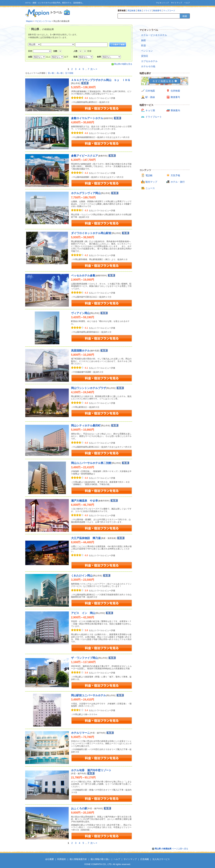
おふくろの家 (79, 808)
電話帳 (149, 175)
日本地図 (150, 91)
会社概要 (50, 859)
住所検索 (175, 91)
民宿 (143, 46)
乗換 (139, 11)
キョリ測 (150, 110)
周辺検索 (132, 11)
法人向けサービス (161, 859)
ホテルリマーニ (80, 733)
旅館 (143, 40)
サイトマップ (177, 3)
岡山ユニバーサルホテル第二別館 (91, 463)
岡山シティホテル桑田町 (86, 426)
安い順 (51, 73)
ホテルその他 (148, 66)
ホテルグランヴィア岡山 (86, 193)
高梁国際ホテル (80, 351)
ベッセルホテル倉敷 (83, 275)
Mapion (29, 21)
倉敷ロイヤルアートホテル (87, 118)
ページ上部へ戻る (171, 849)
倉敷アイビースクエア (84, 156)
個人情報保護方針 (78, 859)
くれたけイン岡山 (82, 576)
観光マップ (151, 182)
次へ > (94, 69)
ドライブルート (154, 117)
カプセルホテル (149, 61)
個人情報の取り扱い (100, 859)
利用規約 (62, 859)
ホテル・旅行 (178, 182)
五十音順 (69, 73)
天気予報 (175, 175)
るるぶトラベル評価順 (35, 73)
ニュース (150, 188)
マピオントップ (162, 3)
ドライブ (147, 11)
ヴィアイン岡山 (80, 313)
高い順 (60, 73)
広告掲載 (145, 859)
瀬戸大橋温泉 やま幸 (84, 501)
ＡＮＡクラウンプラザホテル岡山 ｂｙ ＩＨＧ (101, 80)
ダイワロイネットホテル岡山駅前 (91, 233)
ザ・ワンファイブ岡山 (84, 658)
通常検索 (122, 11)
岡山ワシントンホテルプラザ (89, 388)
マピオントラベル (43, 21)
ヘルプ (187, 3)
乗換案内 (175, 110)
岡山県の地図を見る (123, 64)
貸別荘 (145, 56)
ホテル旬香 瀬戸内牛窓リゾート (91, 770)
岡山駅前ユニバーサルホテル (89, 695)
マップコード (169, 11)
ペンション (147, 51)
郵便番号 (157, 11)
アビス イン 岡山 (83, 613)
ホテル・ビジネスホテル (154, 35)
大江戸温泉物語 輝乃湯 (86, 538)
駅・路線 (150, 97)
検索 (185, 16)
